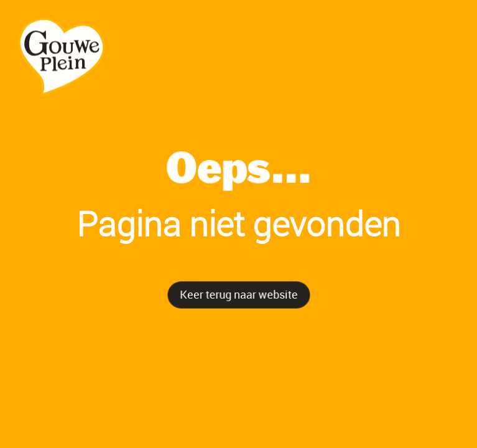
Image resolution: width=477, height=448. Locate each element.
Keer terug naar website (238, 294)
